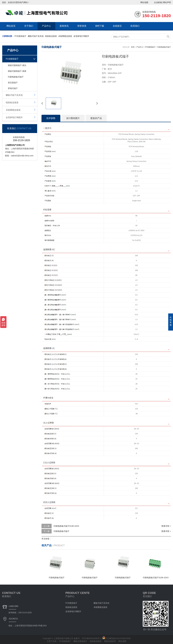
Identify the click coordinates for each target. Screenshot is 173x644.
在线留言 (117, 26)
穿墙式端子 (13, 88)
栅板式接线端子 (81, 641)
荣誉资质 (82, 26)
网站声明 (167, 2)
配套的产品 (96, 118)
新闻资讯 (64, 26)
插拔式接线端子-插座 (17, 71)
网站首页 (11, 26)
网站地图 (144, 2)
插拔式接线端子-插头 (17, 65)
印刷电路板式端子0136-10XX (66, 526)
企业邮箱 (158, 2)
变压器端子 (13, 83)
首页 (133, 47)
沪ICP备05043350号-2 (92, 638)
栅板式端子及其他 (36, 36)
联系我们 (135, 26)
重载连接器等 (110, 641)
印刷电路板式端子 (16, 77)
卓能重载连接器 (65, 36)
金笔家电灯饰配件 (81, 36)
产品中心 (46, 26)
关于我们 (29, 26)
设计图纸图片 (73, 118)
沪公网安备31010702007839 (116, 638)
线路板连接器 (51, 36)
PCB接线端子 (20, 36)
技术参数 (51, 118)
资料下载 (100, 26)
